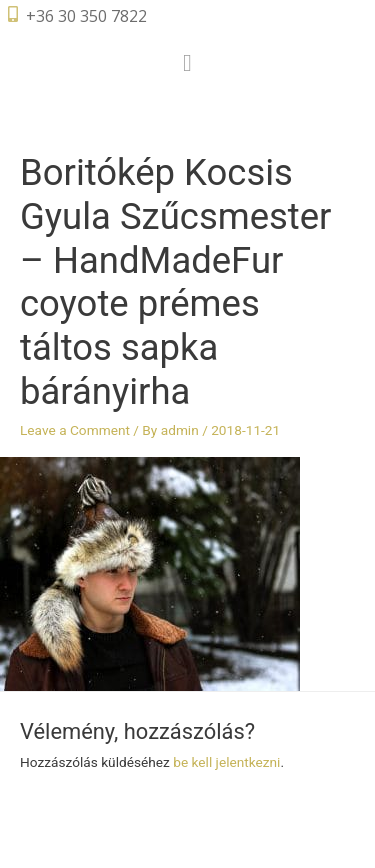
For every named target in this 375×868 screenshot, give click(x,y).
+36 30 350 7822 (86, 16)
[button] (187, 63)
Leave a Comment (75, 430)
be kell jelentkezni (226, 762)
